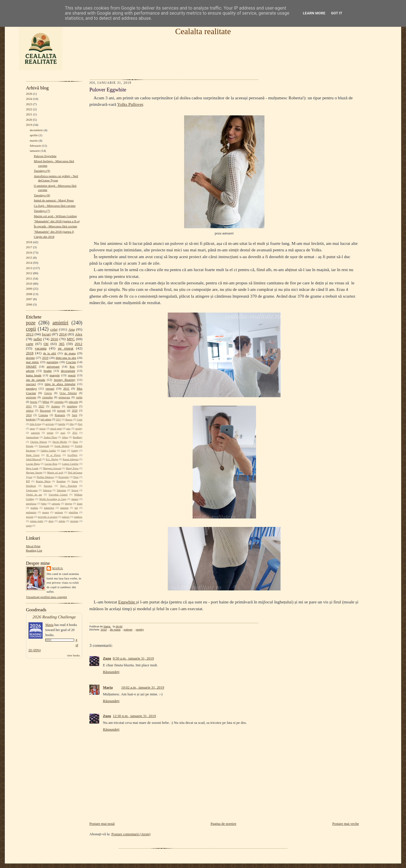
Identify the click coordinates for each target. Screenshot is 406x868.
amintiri (60, 323)
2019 (29, 125)
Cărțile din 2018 (44, 237)
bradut (48, 371)
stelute (50, 433)
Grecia (48, 393)
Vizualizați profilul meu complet (46, 597)
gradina (34, 508)
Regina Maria (43, 481)
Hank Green (33, 455)
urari (63, 433)
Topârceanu (32, 490)
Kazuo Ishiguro (71, 459)
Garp (63, 451)
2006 (29, 304)
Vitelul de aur (34, 495)
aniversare (53, 366)
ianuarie (35, 151)
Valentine (61, 490)
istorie (43, 428)
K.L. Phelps (52, 459)
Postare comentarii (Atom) (131, 834)
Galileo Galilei (48, 451)
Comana (43, 415)
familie (62, 424)
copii (31, 329)
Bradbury (78, 437)
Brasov (69, 419)
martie (34, 140)
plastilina (73, 512)
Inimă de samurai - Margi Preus (54, 200)
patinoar (59, 512)
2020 (29, 120)
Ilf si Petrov (53, 455)
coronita (59, 402)
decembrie (36, 130)
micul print (56, 428)
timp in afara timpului (60, 384)
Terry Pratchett (69, 486)
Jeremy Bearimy (65, 380)
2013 (29, 268)
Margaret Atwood (52, 468)
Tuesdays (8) (42, 195)
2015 (29, 258)
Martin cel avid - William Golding (55, 216)
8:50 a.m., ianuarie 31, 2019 (133, 658)
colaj (54, 329)
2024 (29, 99)
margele (55, 375)
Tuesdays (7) (42, 211)
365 (61, 344)
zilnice (30, 411)
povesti (61, 411)
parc (68, 428)
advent (30, 371)
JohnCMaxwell (34, 459)
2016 (29, 252)
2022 (29, 109)
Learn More (314, 13)
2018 (29, 242)
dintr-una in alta (66, 358)
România (61, 481)
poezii (72, 375)
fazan (80, 504)
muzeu (46, 512)
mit (76, 508)
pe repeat (66, 348)
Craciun (71, 362)
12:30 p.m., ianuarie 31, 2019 (134, 716)
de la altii (50, 353)
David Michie (60, 442)
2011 (29, 278)
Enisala (30, 446)
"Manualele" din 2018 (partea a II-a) (57, 221)
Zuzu (107, 658)
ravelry (79, 428)
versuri (50, 388)
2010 (29, 284)
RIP (28, 481)
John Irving (35, 424)
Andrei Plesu (50, 437)
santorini (35, 433)
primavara (64, 397)
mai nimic (32, 362)
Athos (65, 437)
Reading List (34, 550)
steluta (62, 521)
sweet (29, 526)
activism (50, 424)
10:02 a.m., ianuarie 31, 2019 (143, 687)
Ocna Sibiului (68, 393)
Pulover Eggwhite (45, 156)
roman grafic (37, 521)
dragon (68, 504)
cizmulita (47, 397)
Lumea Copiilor (70, 464)
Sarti (75, 415)
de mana (70, 353)
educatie (73, 402)
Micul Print (33, 546)
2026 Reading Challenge (54, 617)
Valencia (47, 490)
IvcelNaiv (73, 455)
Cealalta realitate (203, 31)
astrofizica (31, 504)
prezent (30, 517)
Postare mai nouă (102, 824)
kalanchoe (49, 508)
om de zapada (36, 380)
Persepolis (64, 477)
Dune (75, 442)
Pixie (76, 477)
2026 (29, 94)
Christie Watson (38, 442)
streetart (74, 521)
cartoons (56, 504)
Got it (337, 13)
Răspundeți (111, 672)
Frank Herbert (62, 446)
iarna (32, 428)
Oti (46, 344)
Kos (72, 366)
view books (73, 655)
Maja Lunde (32, 468)
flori (80, 424)
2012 (29, 273)
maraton (64, 508)
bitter (44, 504)
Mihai (46, 402)
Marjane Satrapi (34, 473)
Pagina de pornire (224, 824)
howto (34, 402)
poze (31, 323)
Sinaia (75, 481)
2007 (29, 299)
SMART (31, 366)
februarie (35, 146)
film (72, 424)
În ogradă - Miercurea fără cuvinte (56, 226)
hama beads (34, 375)
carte (30, 344)
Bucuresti (46, 411)
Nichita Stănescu (45, 477)
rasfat (79, 397)
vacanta (41, 348)
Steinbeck (31, 486)
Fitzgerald (44, 446)
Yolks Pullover (130, 104)
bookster (31, 419)
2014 (29, 263)
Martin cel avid (55, 473)
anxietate (31, 397)
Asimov (56, 406)
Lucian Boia (51, 464)
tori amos (46, 419)
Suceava (48, 486)
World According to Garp (53, 499)
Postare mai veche (346, 824)
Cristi (80, 419)
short (51, 521)
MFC (71, 339)
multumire (31, 512)
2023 (29, 104)
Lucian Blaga (33, 464)
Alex (79, 334)
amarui (75, 499)
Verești (75, 490)
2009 (29, 289)
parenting (52, 362)
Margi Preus (72, 468)
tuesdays (31, 388)
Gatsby (75, 451)
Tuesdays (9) (42, 171)
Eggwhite (127, 602)
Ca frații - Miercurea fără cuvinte (55, 206)
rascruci (31, 384)
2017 (29, 247)
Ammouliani (32, 437)
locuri (46, 334)
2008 (29, 294)
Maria (58, 568)
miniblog (72, 406)
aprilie (34, 135)
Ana (72, 329)
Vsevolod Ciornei (58, 495)
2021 (29, 114)
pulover (66, 517)
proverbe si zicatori (48, 517)
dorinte (30, 358)
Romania (60, 415)
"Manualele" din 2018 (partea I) (54, 232)
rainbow (78, 517)
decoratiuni (68, 371)
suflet (38, 339)
